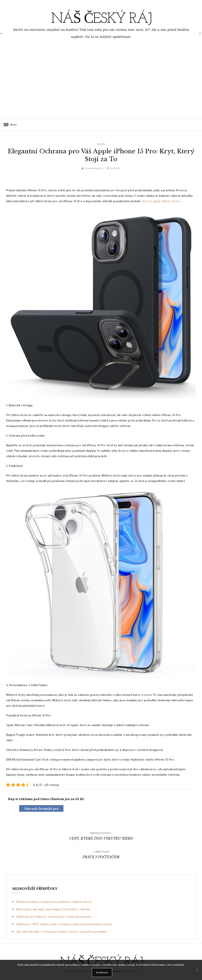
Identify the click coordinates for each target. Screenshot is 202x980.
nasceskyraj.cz (96, 168)
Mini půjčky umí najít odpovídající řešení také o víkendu (53, 909)
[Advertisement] (101, 79)
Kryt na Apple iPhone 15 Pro (161, 201)
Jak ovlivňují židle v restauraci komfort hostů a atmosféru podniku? (62, 932)
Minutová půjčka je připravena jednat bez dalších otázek (54, 902)
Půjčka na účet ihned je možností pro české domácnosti (54, 917)
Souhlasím (102, 972)
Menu (12, 125)
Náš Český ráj (101, 19)
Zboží (101, 144)
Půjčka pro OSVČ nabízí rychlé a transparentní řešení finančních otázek (64, 924)
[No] (197, 970)
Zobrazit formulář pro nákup (41, 809)
